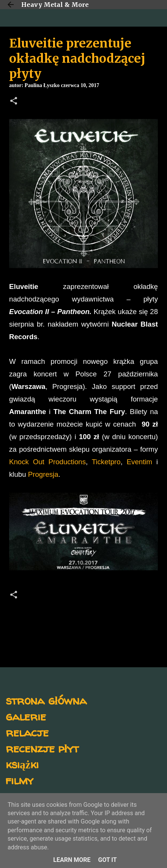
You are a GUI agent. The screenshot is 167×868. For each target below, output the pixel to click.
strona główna (46, 700)
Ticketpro (106, 462)
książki (22, 764)
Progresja (43, 474)
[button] (14, 102)
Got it (107, 860)
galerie (26, 716)
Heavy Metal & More (55, 5)
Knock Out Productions (47, 462)
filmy (20, 780)
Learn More (72, 860)
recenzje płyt (42, 748)
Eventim (139, 462)
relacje (27, 732)
